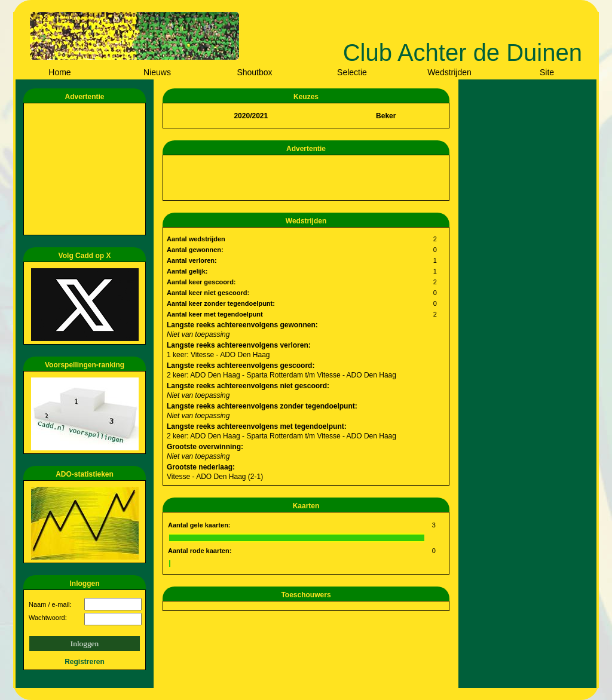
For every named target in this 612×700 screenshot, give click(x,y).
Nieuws (157, 72)
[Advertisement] (87, 169)
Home (59, 72)
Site (547, 72)
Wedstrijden (449, 72)
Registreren (85, 662)
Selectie (352, 72)
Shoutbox (254, 72)
